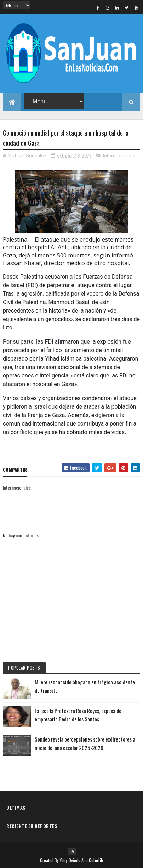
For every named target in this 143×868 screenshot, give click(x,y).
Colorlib (96, 860)
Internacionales (120, 155)
